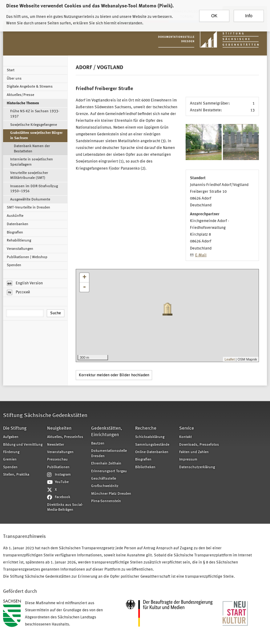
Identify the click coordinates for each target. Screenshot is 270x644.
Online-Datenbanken (152, 452)
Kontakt (185, 437)
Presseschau (57, 460)
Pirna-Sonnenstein (106, 501)
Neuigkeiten (59, 429)
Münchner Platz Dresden (111, 494)
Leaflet (230, 359)
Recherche (146, 429)
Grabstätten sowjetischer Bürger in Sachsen (36, 135)
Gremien (10, 460)
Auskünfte (15, 216)
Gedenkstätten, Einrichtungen (107, 432)
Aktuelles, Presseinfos (65, 437)
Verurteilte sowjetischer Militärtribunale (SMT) (29, 175)
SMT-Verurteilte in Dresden (28, 208)
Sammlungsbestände (152, 445)
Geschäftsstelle (104, 479)
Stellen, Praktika (16, 475)
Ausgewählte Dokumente (30, 200)
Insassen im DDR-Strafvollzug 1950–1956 (34, 189)
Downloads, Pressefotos (199, 445)
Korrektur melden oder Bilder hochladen (114, 375)
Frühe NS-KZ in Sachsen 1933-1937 (35, 114)
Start (11, 70)
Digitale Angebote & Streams (30, 87)
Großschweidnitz (105, 486)
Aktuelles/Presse (20, 95)
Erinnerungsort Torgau (109, 471)
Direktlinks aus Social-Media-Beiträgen (65, 507)
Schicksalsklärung (150, 437)
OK (214, 14)
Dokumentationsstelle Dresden (109, 453)
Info (249, 14)
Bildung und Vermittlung (23, 445)
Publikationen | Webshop (27, 257)
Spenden (14, 265)
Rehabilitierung (19, 241)
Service (187, 429)
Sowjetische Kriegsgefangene (34, 125)
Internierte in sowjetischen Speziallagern (32, 162)
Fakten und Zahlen (194, 452)
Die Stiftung (15, 429)
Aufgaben (11, 437)
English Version (25, 283)
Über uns (14, 79)
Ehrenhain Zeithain (106, 464)
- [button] (84, 287)
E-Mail (201, 255)
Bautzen (98, 444)
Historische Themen (23, 103)
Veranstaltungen (20, 249)
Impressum (188, 460)
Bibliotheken (145, 467)
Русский (18, 292)
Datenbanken (18, 224)
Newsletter (56, 445)
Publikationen (58, 467)
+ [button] (85, 278)
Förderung (11, 452)
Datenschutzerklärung (197, 467)
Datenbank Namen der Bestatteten (32, 149)
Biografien (15, 233)
